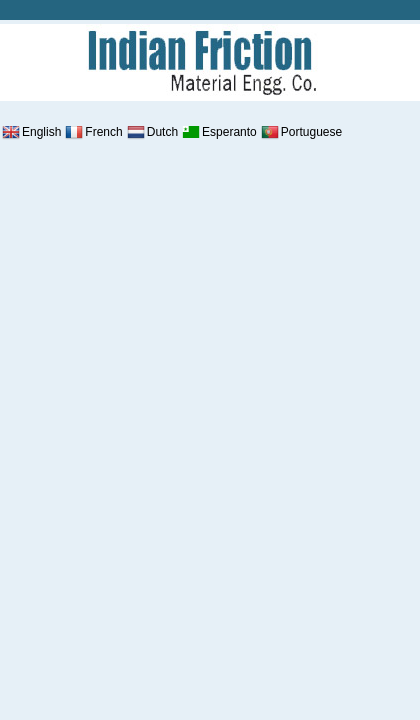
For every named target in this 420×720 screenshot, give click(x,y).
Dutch (151, 132)
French (92, 132)
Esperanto (218, 132)
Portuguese (300, 132)
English (30, 132)
